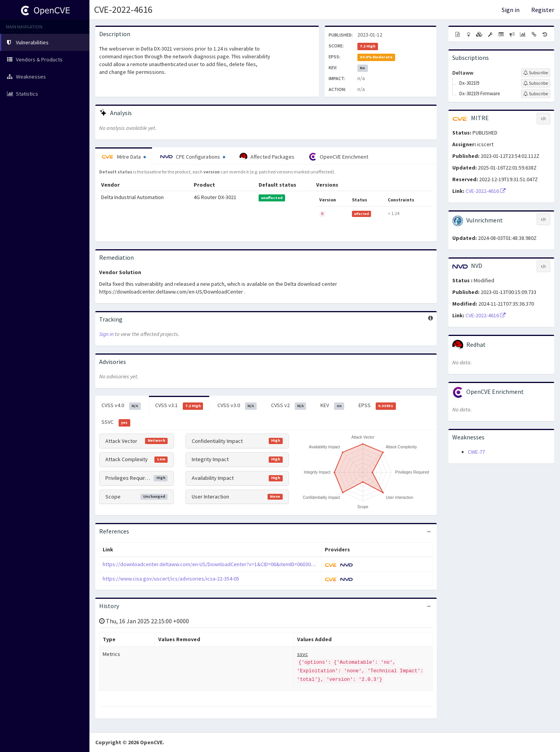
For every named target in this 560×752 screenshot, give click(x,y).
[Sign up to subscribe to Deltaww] (536, 73)
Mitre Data (124, 157)
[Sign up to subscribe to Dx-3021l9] (536, 83)
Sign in (511, 10)
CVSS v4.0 (121, 406)
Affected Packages (267, 157)
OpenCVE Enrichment (339, 157)
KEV (332, 406)
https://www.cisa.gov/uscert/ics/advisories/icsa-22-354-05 (171, 579)
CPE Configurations (193, 157)
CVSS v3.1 (179, 406)
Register (543, 10)
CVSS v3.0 (237, 406)
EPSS (377, 406)
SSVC (116, 422)
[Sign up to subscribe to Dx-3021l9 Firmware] (536, 94)
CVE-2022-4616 (123, 10)
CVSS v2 (289, 406)
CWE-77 (476, 452)
